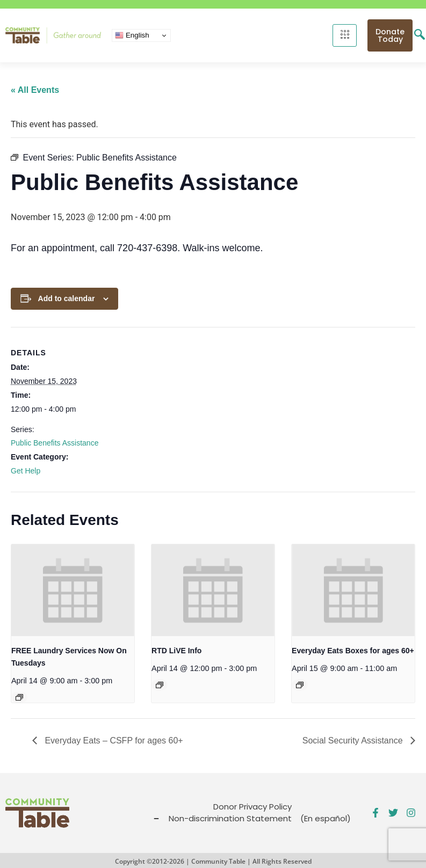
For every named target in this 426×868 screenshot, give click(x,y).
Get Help (26, 471)
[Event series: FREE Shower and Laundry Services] (19, 697)
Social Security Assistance (354, 741)
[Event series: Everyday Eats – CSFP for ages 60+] (300, 685)
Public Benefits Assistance (55, 443)
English (132, 35)
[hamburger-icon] (345, 35)
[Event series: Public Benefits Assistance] (160, 685)
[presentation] (73, 590)
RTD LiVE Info (176, 651)
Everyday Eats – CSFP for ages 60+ (113, 741)
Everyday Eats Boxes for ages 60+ (353, 651)
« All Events (35, 90)
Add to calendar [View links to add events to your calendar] (67, 298)
